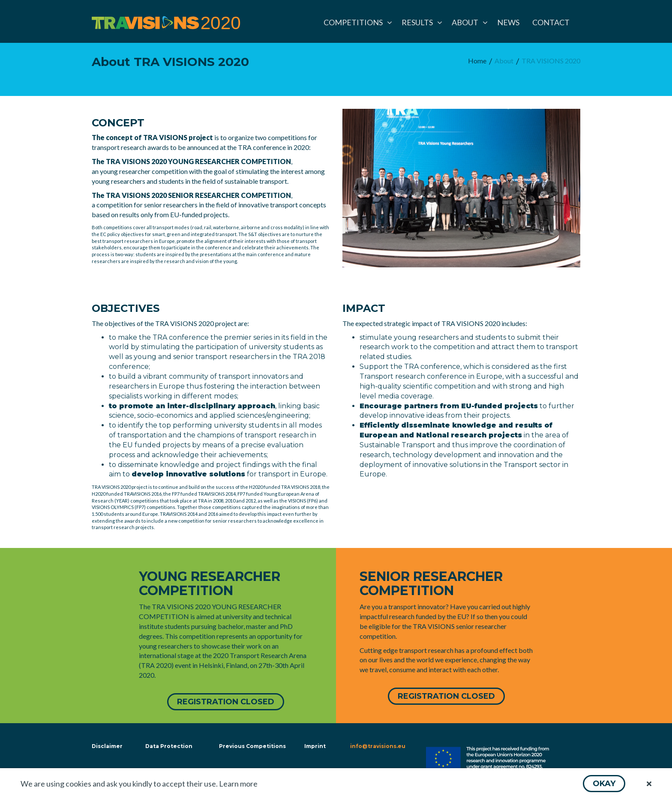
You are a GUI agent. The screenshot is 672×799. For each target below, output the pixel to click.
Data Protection (169, 746)
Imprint (315, 746)
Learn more (238, 784)
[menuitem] (356, 22)
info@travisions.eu (378, 746)
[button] (604, 784)
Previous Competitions (252, 746)
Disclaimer (106, 746)
